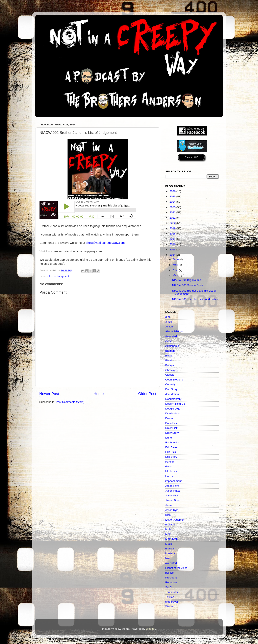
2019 (173, 228)
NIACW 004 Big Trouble (187, 280)
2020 (173, 223)
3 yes (169, 322)
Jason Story (172, 500)
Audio (169, 341)
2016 (173, 244)
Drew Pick (171, 428)
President (171, 578)
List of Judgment (59, 276)
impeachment (173, 481)
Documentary (173, 399)
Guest (169, 466)
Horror (169, 476)
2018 (173, 234)
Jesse (169, 505)
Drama (169, 418)
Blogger (151, 629)
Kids (168, 515)
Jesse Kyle (172, 510)
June (176, 259)
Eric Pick (171, 452)
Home (99, 394)
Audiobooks (172, 346)
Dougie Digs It (174, 409)
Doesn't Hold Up (175, 404)
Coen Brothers (174, 380)
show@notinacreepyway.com (105, 243)
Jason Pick (172, 496)
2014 (173, 255)
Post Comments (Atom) (70, 402)
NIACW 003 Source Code (188, 285)
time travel (172, 602)
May (176, 265)
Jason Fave (172, 486)
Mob (168, 529)
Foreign (170, 462)
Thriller (169, 597)
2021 (173, 218)
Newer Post (49, 394)
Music (169, 544)
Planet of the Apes (176, 568)
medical (170, 525)
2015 (173, 250)
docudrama (172, 394)
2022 (173, 212)
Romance (171, 582)
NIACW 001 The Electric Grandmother (195, 299)
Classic (170, 375)
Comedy (170, 384)
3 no (168, 317)
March (177, 275)
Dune (169, 438)
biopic (169, 356)
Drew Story (172, 433)
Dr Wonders (173, 413)
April (176, 270)
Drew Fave (172, 423)
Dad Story (171, 389)
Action (169, 327)
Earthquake (172, 442)
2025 (173, 196)
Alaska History (174, 331)
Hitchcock (171, 471)
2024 (173, 202)
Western (170, 606)
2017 (173, 239)
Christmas (171, 370)
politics (169, 573)
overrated (171, 563)
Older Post (147, 394)
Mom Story (172, 539)
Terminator (172, 592)
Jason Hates (173, 491)
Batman (170, 351)
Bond (169, 360)
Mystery (170, 553)
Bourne (170, 365)
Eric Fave (171, 447)
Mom (168, 534)
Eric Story (171, 457)
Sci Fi (169, 587)
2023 (173, 207)
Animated (171, 336)
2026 (173, 191)
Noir (168, 558)
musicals (171, 549)
